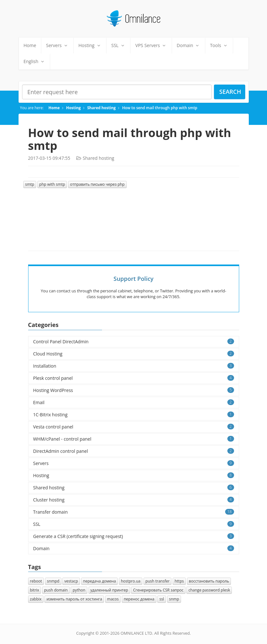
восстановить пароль (209, 581)
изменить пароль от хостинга (74, 599)
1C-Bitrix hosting (134, 415)
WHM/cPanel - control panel (134, 439)
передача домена (100, 581)
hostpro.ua (131, 581)
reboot (36, 581)
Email (134, 402)
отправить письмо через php (97, 184)
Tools (219, 45)
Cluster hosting (134, 500)
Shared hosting (102, 108)
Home (30, 45)
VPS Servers (151, 45)
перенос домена (139, 599)
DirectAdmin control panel (134, 451)
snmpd (53, 581)
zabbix (36, 599)
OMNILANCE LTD (136, 633)
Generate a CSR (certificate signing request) (134, 536)
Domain (188, 45)
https (179, 581)
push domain (56, 590)
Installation (134, 366)
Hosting (90, 45)
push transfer (158, 581)
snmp (174, 599)
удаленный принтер (109, 590)
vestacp (71, 581)
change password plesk (209, 590)
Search (230, 92)
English (35, 61)
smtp (30, 184)
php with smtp (52, 184)
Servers (57, 45)
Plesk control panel (134, 378)
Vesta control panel (134, 427)
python (79, 590)
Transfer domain (134, 512)
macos (113, 599)
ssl (161, 599)
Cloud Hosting (134, 354)
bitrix (35, 590)
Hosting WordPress (134, 390)
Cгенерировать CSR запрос (158, 590)
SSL (118, 45)
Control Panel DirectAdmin (134, 342)
